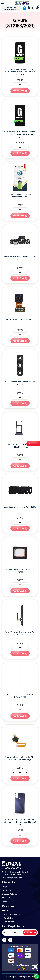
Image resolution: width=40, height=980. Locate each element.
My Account (7, 890)
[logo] (22, 3)
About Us (6, 898)
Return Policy (8, 918)
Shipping (6, 911)
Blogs (4, 887)
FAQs (4, 901)
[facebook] (4, 940)
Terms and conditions (11, 922)
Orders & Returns (9, 894)
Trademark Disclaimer (11, 914)
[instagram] (10, 940)
